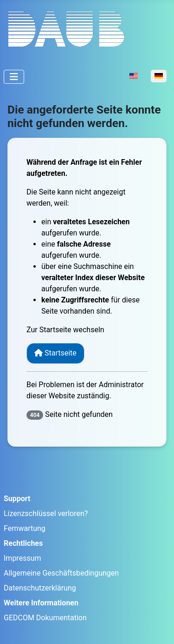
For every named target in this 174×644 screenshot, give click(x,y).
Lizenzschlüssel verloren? (46, 513)
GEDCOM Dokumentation (45, 618)
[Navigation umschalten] (14, 77)
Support (17, 499)
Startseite (55, 353)
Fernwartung (25, 528)
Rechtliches (23, 543)
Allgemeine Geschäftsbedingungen (61, 573)
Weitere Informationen (41, 603)
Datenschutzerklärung (40, 588)
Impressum (23, 558)
